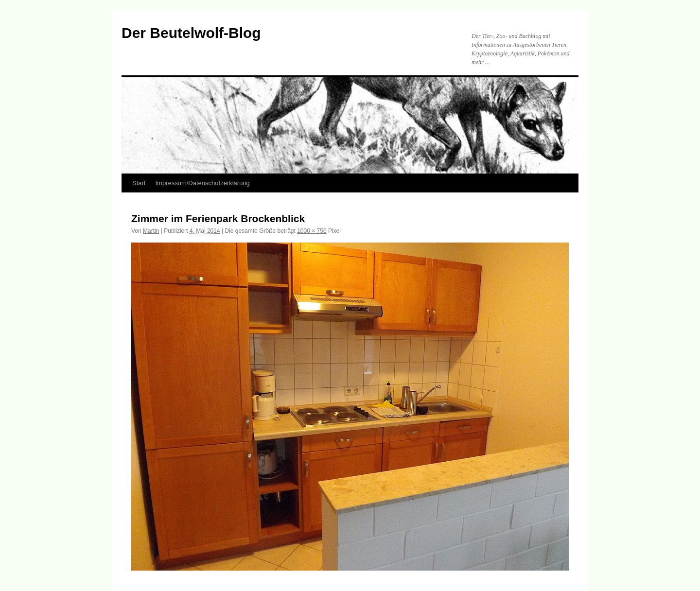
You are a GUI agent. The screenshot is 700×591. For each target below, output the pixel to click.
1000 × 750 (312, 231)
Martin (151, 231)
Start (139, 183)
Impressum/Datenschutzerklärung (202, 183)
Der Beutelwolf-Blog (191, 33)
